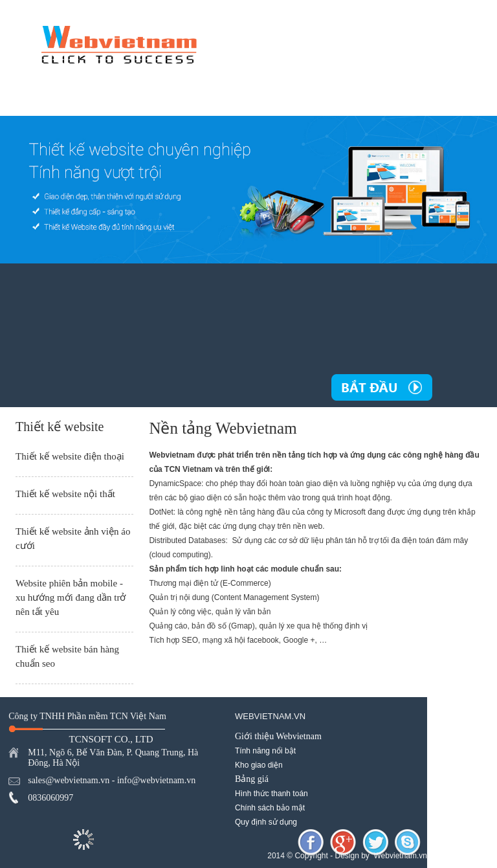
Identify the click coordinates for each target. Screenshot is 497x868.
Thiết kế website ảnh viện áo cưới (73, 539)
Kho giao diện (259, 765)
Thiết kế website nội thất (65, 494)
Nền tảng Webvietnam (223, 428)
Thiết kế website (60, 427)
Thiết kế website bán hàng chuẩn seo (67, 656)
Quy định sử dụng (266, 822)
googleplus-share (343, 842)
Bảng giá (252, 779)
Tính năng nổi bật (265, 751)
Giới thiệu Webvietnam (278, 736)
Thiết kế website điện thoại (70, 456)
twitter (375, 842)
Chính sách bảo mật (270, 808)
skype (408, 842)
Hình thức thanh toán (271, 794)
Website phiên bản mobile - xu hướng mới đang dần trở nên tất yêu (71, 597)
